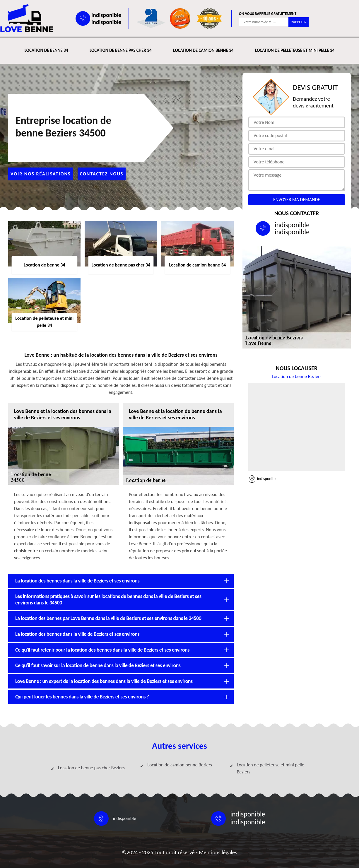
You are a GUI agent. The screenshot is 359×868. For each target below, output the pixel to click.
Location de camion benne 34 (203, 50)
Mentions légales (218, 852)
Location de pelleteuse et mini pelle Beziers (271, 768)
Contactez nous (102, 174)
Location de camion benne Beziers (180, 765)
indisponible (106, 15)
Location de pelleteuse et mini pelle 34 (295, 50)
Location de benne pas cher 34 (121, 50)
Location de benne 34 (46, 50)
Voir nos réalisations (41, 174)
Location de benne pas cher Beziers (91, 768)
